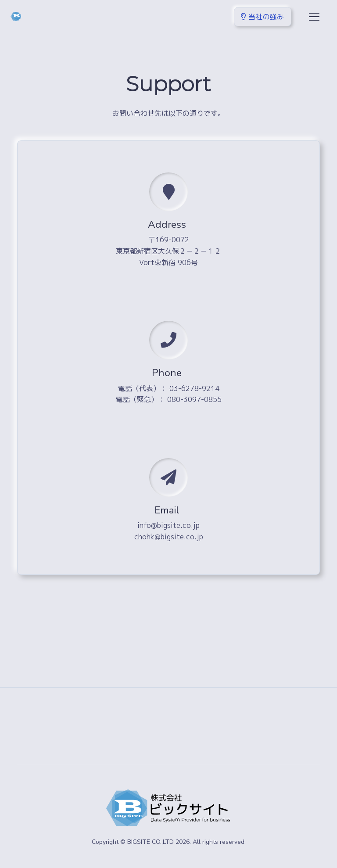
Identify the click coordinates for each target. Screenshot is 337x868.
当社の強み (263, 17)
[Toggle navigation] (314, 17)
